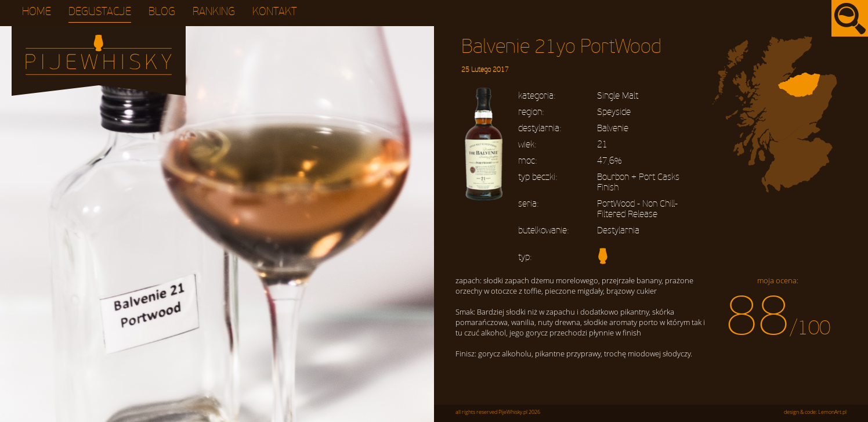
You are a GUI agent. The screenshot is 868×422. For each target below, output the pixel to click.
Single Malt (618, 96)
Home (37, 12)
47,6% (609, 161)
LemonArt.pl (832, 412)
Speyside (614, 112)
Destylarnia (618, 230)
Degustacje (100, 12)
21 (602, 145)
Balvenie (613, 128)
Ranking (214, 12)
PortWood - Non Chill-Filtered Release (637, 209)
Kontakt (275, 12)
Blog (162, 12)
